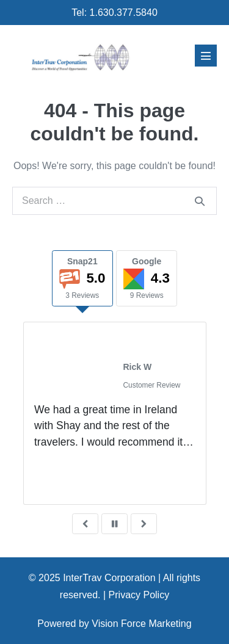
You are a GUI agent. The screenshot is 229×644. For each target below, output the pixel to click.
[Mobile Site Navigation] (206, 56)
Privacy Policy (139, 595)
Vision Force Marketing (141, 624)
